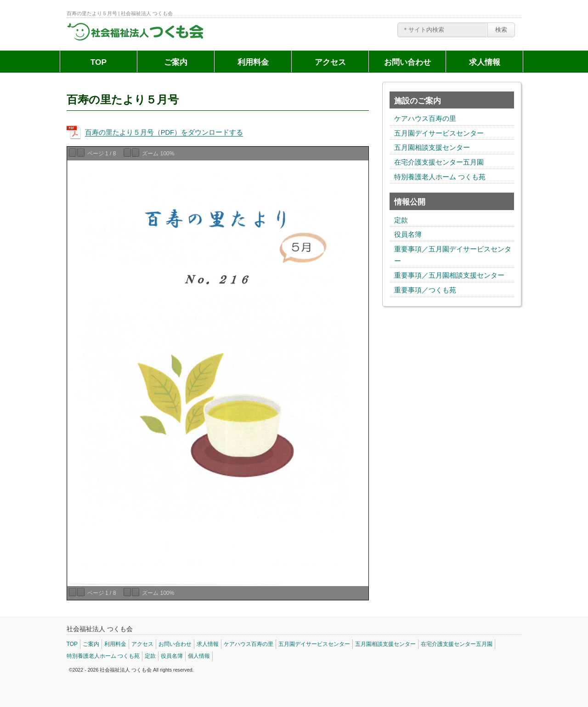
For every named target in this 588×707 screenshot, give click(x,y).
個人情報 (199, 656)
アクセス (330, 62)
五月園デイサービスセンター (439, 133)
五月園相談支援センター (432, 148)
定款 (401, 220)
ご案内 (176, 62)
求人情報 (485, 62)
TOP (99, 62)
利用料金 (253, 62)
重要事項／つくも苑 (425, 290)
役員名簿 (408, 234)
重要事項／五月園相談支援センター (449, 275)
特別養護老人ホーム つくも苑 (440, 177)
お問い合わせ (407, 62)
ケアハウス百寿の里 (425, 119)
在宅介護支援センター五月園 (439, 162)
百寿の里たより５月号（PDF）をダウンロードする (164, 132)
